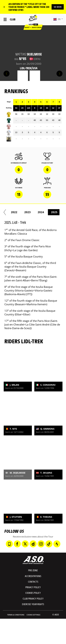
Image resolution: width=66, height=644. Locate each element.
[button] (58, 19)
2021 (25, 212)
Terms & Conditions (16, 615)
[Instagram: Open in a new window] (41, 544)
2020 (11, 212)
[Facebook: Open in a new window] (17, 544)
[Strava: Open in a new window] (57, 544)
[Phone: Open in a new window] (9, 544)
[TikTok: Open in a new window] (49, 544)
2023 (52, 212)
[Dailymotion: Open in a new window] (33, 544)
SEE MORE (58, 7)
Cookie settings (33, 615)
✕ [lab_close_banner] (4, 7)
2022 (38, 212)
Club (13, 19)
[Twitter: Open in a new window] (25, 544)
